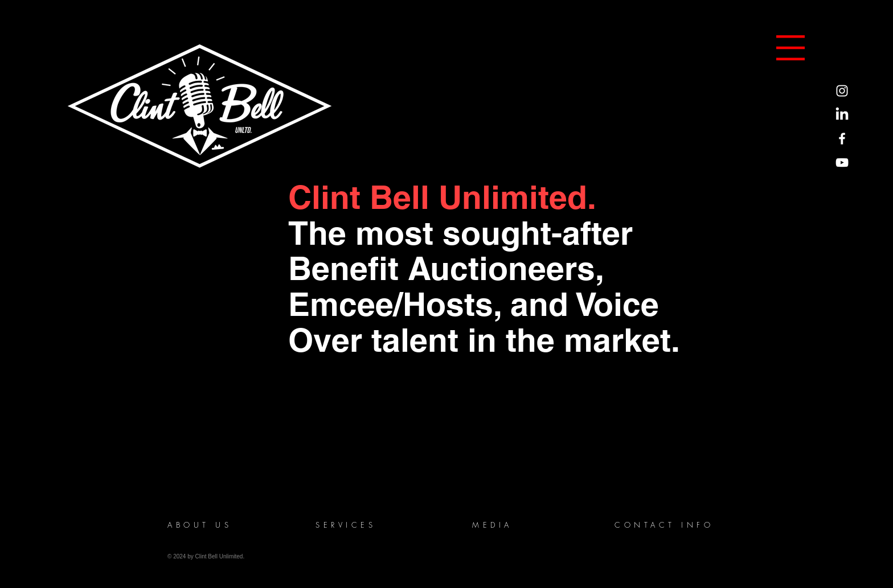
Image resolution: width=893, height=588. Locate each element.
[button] (790, 48)
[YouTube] (842, 163)
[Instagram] (842, 91)
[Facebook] (842, 139)
